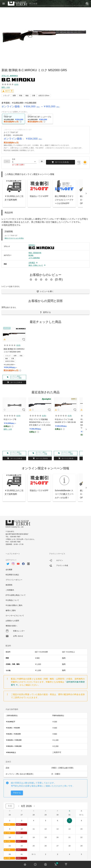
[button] (24, 162)
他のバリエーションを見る (14, 238)
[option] (24, 562)
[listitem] (67, 560)
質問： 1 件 (8, 429)
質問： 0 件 (6, 87)
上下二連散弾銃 (34, 258)
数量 (14, 159)
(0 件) (16, 84)
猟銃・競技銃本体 (35, 253)
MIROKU (32, 245)
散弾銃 (31, 255)
